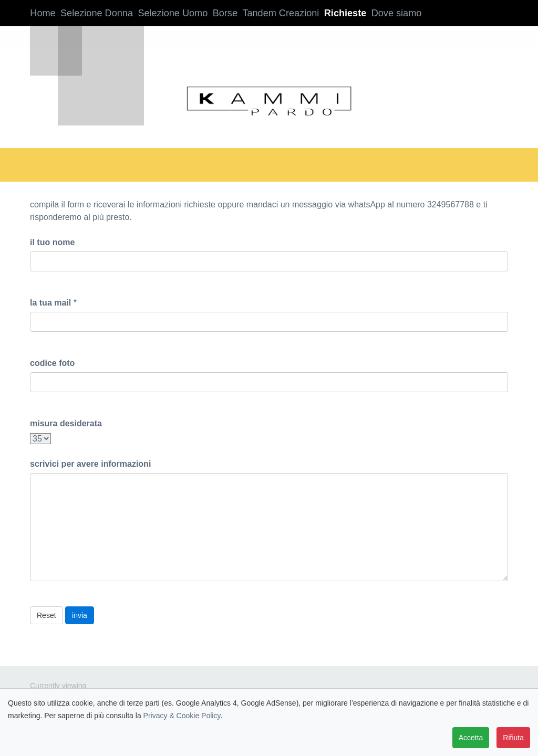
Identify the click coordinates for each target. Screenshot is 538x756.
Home (40, 13)
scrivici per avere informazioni (90, 464)
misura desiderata (66, 423)
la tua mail (50, 303)
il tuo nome (52, 242)
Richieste (333, 13)
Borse (217, 13)
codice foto (52, 363)
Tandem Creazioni (272, 13)
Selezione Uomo (165, 13)
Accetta (471, 738)
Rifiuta (513, 738)
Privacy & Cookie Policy (182, 716)
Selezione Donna (94, 13)
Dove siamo (383, 13)
